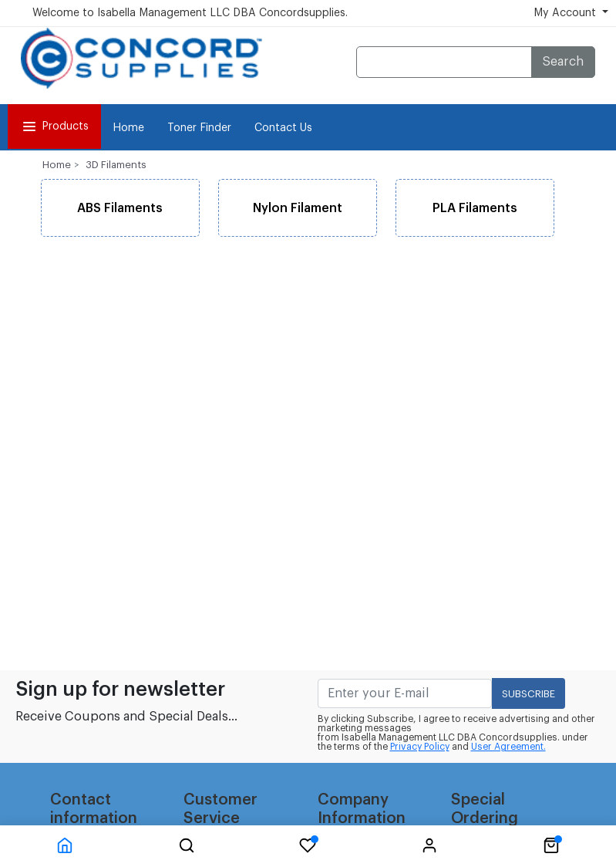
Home (128, 128)
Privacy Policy (420, 747)
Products (54, 127)
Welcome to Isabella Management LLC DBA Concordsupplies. (190, 13)
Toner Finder (199, 128)
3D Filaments (116, 165)
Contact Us (283, 128)
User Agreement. (508, 747)
